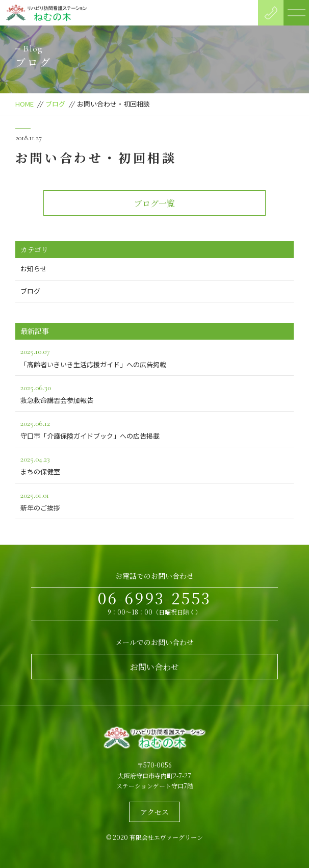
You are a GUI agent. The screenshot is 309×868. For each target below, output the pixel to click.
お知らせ (34, 269)
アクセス (154, 812)
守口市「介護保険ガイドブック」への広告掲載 (154, 429)
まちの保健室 (154, 464)
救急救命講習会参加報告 (154, 393)
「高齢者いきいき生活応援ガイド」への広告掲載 (154, 357)
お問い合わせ (154, 667)
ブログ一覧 (154, 203)
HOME (24, 104)
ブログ (55, 104)
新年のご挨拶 (154, 501)
